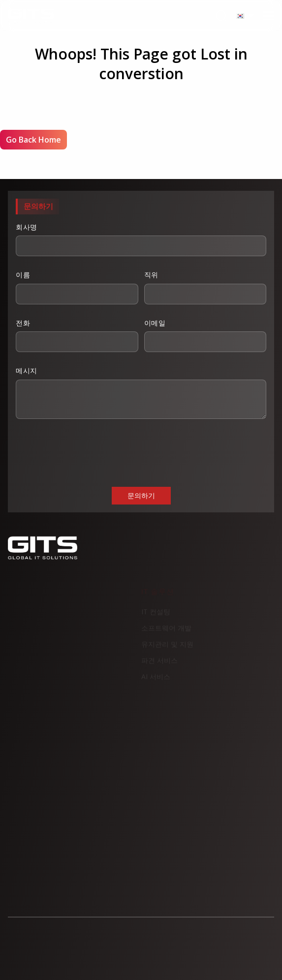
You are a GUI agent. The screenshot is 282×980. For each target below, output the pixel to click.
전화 (77, 335)
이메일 (205, 335)
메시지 (141, 392)
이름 (77, 287)
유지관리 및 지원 (167, 647)
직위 (205, 287)
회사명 (141, 239)
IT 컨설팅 (156, 615)
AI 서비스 (156, 680)
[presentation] (91, 452)
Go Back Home (33, 140)
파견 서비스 (159, 664)
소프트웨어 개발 (166, 631)
